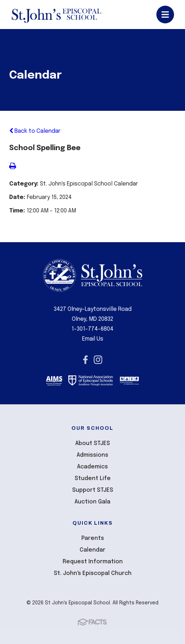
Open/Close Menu (165, 15)
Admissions (92, 455)
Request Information (93, 562)
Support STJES (93, 490)
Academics (92, 467)
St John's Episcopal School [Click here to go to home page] (56, 15)
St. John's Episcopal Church (93, 573)
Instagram (98, 360)
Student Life (93, 478)
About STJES (93, 443)
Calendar (92, 550)
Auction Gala (92, 502)
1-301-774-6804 (92, 329)
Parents (93, 538)
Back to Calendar (35, 131)
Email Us (93, 339)
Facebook (85, 360)
